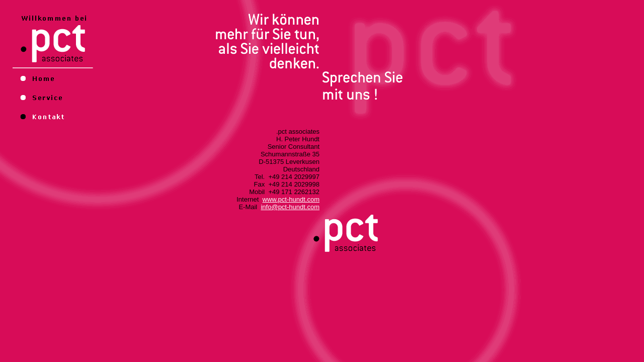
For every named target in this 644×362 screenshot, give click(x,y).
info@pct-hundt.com (290, 207)
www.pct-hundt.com (291, 199)
